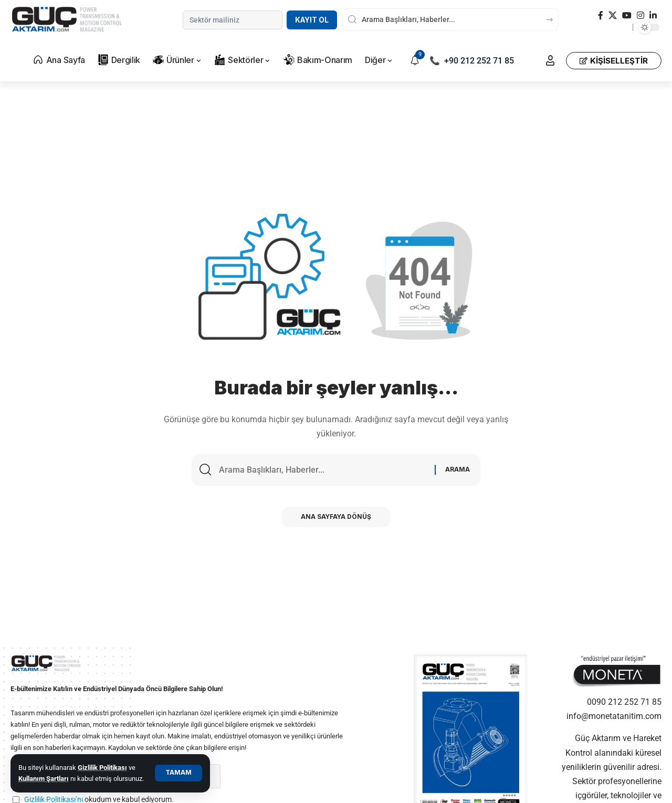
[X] (613, 15)
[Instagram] (640, 15)
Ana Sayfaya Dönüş (336, 519)
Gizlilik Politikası (102, 768)
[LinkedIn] (653, 15)
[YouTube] (627, 15)
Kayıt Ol (312, 20)
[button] (178, 773)
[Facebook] (601, 15)
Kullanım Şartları (44, 779)
